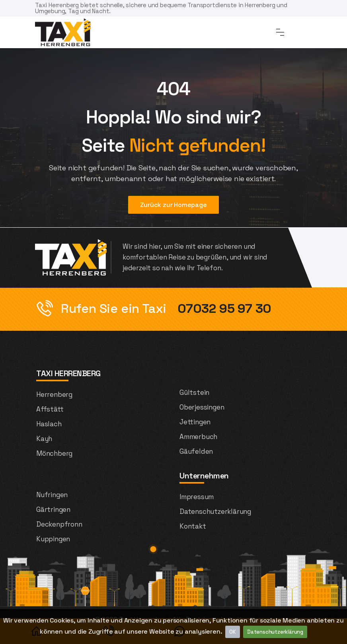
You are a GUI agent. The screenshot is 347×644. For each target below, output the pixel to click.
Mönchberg (54, 453)
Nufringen (52, 495)
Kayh (44, 439)
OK (233, 632)
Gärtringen (53, 509)
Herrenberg (54, 394)
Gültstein (194, 392)
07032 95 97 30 (223, 308)
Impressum (197, 497)
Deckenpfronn (59, 524)
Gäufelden (196, 451)
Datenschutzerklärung (275, 632)
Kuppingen (53, 539)
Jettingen (195, 422)
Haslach (49, 424)
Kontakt (193, 526)
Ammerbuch (198, 437)
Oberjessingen (202, 407)
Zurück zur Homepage (173, 205)
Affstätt (50, 409)
